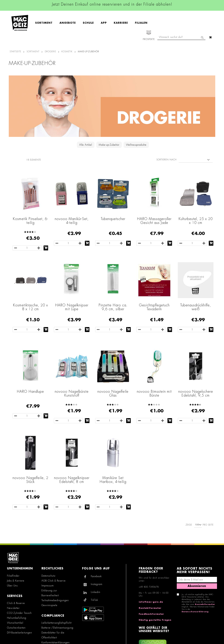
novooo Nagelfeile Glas (113, 393)
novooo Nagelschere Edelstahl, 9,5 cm (196, 393)
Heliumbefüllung (17, 618)
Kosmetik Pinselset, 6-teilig (30, 221)
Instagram (97, 584)
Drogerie (50, 52)
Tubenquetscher (113, 219)
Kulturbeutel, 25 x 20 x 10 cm (196, 221)
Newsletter (13, 608)
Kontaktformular (150, 608)
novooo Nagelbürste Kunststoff (72, 393)
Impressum (48, 586)
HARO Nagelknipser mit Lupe (72, 307)
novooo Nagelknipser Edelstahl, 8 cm (72, 480)
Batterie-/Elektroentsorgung (57, 628)
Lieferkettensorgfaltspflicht (57, 623)
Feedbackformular (151, 614)
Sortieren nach (167, 160)
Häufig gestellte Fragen (155, 620)
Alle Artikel (86, 145)
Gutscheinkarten (16, 628)
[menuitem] (46, 23)
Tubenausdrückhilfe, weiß (196, 307)
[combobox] (181, 37)
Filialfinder (13, 576)
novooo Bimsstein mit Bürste (154, 393)
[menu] (93, 23)
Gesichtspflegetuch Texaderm (154, 307)
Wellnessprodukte (136, 145)
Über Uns (12, 586)
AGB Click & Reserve (54, 581)
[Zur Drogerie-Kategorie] (112, 106)
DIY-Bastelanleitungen (20, 633)
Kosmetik (67, 52)
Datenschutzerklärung (195, 612)
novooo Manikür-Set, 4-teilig (72, 221)
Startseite (15, 52)
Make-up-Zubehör (109, 145)
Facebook (96, 576)
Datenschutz (48, 576)
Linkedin (96, 592)
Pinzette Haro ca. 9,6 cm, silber (113, 307)
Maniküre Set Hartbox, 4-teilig (113, 480)
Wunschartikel (15, 623)
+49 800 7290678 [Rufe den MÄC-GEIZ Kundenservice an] (149, 587)
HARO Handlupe (30, 391)
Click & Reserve (16, 603)
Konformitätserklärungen (56, 642)
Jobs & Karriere (16, 581)
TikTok (94, 600)
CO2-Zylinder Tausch (19, 613)
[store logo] (20, 23)
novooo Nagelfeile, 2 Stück (30, 480)
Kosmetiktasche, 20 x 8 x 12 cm (30, 307)
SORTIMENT (33, 52)
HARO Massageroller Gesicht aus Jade (154, 221)
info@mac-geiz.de (151, 602)
